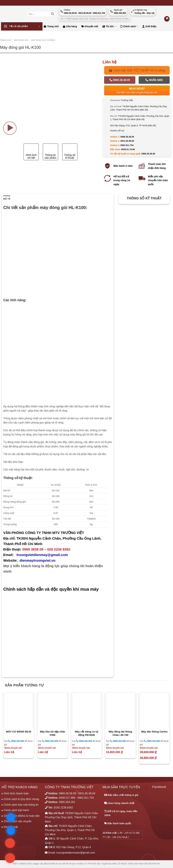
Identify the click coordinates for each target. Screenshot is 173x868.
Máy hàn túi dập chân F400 (52, 733)
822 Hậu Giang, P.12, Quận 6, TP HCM (133, 125)
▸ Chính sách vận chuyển (17, 821)
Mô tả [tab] (7, 199)
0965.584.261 (67, 802)
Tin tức (109, 26)
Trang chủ (51, 26)
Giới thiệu (149, 26)
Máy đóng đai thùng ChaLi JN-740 (121, 733)
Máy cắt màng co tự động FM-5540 (86, 733)
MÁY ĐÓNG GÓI (21, 40)
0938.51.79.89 (128, 149)
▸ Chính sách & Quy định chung (20, 799)
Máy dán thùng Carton (154, 732)
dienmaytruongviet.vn (38, 560)
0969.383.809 (16, 741)
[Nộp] (52, 14)
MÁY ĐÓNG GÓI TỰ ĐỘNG (43, 40)
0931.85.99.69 (127, 141)
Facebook (159, 787)
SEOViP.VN (154, 864)
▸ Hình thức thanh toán (15, 793)
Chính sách (129, 26)
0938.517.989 (67, 798)
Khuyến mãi (90, 26)
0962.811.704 (127, 145)
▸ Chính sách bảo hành (15, 810)
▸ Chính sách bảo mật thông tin (20, 805)
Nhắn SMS (154, 80)
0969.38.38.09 (120, 80)
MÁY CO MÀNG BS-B (19, 732)
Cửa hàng (70, 26)
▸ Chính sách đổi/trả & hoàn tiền (21, 816)
